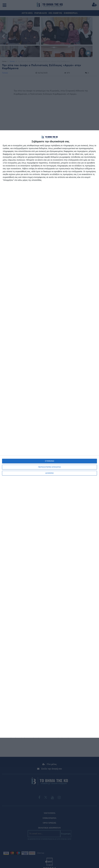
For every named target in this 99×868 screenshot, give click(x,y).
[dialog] (49, 434)
